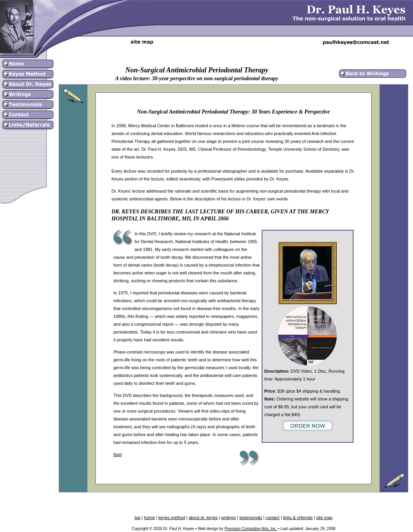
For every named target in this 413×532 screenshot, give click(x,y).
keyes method (172, 518)
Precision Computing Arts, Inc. (251, 529)
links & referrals (298, 518)
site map (324, 518)
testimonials (251, 518)
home (149, 518)
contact (272, 518)
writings (229, 518)
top (118, 454)
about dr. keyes (203, 518)
